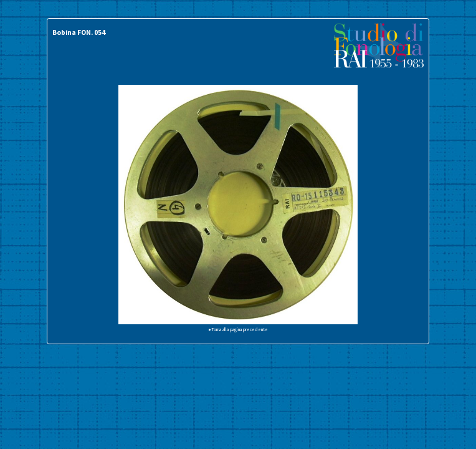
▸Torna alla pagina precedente (238, 329)
